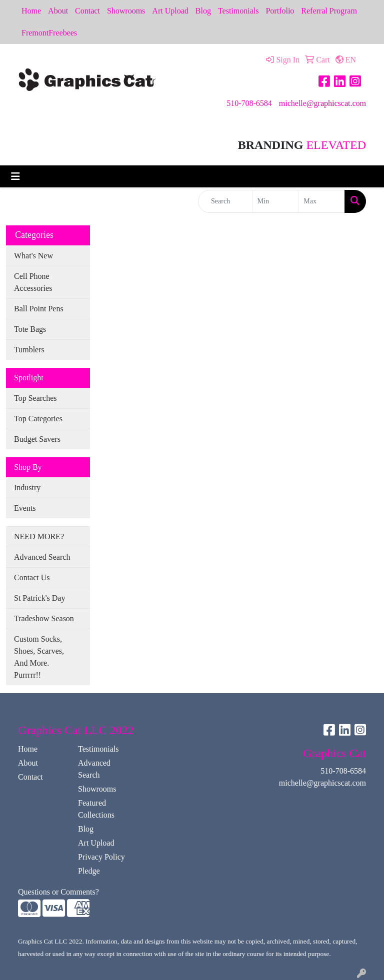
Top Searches (35, 398)
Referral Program (329, 11)
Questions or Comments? (58, 892)
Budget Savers (37, 439)
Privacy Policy (101, 857)
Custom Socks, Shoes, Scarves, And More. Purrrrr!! (39, 657)
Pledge (89, 871)
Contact (87, 11)
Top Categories (38, 419)
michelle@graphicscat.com (322, 103)
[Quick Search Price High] (321, 201)
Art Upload (170, 11)
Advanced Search (42, 557)
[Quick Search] (225, 201)
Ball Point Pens (39, 309)
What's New (33, 256)
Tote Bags (30, 329)
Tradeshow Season (44, 618)
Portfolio (280, 11)
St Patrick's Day (39, 598)
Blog (203, 11)
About (58, 11)
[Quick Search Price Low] (275, 201)
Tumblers (29, 350)
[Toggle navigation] (15, 176)
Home (31, 11)
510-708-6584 (249, 103)
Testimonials (238, 11)
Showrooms (126, 11)
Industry (27, 488)
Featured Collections (96, 809)
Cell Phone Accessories (33, 282)
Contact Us (32, 577)
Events (25, 508)
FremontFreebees (49, 33)
